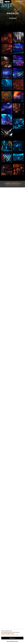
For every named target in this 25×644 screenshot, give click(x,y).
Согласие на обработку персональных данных (10, 635)
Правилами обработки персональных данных (13, 185)
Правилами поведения (10, 185)
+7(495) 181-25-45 (19, 2)
